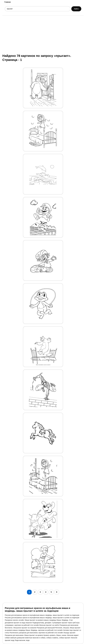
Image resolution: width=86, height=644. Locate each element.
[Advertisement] (43, 34)
